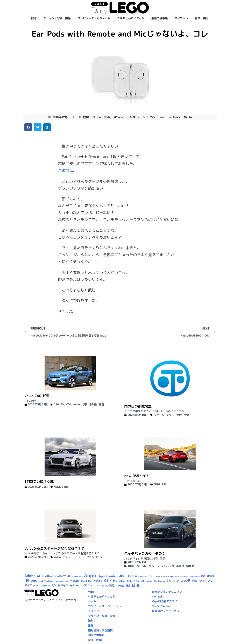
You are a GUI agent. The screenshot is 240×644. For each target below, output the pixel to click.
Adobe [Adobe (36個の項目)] (30, 576)
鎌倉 (101, 404)
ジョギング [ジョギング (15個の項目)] (206, 581)
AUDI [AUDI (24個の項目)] (123, 576)
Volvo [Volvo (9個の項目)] (150, 581)
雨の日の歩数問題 (138, 406)
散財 (34, 18)
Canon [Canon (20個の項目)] (133, 576)
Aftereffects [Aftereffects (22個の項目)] (46, 576)
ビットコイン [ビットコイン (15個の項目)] (60, 585)
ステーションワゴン (90, 557)
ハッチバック (166, 566)
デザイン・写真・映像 (57, 18)
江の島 (93, 404)
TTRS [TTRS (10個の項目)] (129, 581)
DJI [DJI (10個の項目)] (151, 576)
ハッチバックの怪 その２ (145, 553)
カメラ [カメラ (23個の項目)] (185, 581)
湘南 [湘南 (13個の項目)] (112, 585)
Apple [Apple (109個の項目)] (91, 575)
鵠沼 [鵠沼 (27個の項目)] (136, 585)
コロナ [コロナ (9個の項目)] (195, 581)
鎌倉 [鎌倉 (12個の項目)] (128, 586)
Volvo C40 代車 (37, 396)
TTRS (65, 487)
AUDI (57, 487)
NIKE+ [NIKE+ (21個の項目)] (98, 581)
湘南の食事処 (159, 18)
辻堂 (186, 415)
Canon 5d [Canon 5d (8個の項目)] (143, 576)
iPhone (118, 117)
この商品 (66, 170)
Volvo (76, 404)
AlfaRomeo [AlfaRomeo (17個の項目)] (75, 576)
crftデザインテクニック (167, 592)
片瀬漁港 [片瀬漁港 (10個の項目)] (120, 586)
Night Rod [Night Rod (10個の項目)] (87, 581)
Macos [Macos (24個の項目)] (75, 581)
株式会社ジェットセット (167, 611)
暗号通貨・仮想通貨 (100, 630)
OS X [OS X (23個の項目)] (108, 581)
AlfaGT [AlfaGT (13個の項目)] (62, 576)
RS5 (164, 484)
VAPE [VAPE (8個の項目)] (143, 581)
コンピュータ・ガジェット (94, 18)
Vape (91, 592)
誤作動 (190, 566)
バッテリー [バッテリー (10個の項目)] (45, 586)
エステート (69, 557)
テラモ (170, 415)
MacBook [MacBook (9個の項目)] (49, 581)
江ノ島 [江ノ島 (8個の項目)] (105, 586)
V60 (68, 404)
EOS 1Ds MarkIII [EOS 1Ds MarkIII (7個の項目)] (169, 576)
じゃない (132, 117)
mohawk (157, 596)
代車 (84, 404)
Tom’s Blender (161, 606)
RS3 (138, 566)
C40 (56, 404)
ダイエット (181, 18)
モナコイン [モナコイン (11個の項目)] (76, 585)
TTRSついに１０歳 (39, 481)
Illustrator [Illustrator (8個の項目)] (195, 576)
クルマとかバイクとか (131, 18)
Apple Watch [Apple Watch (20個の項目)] (108, 576)
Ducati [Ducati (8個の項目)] (157, 576)
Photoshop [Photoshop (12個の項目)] (119, 581)
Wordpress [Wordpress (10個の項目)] (159, 581)
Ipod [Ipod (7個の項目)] (41, 581)
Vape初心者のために (165, 601)
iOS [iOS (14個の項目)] (203, 576)
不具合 (180, 566)
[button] (28, 127)
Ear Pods (104, 117)
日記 (91, 626)
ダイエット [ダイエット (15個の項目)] (31, 585)
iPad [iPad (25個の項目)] (210, 576)
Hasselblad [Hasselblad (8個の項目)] (183, 576)
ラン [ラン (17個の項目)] (86, 585)
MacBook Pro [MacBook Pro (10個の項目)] (61, 581)
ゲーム (92, 601)
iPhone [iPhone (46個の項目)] (31, 580)
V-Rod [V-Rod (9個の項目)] (136, 581)
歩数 (179, 415)
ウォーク (159, 415)
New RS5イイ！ (137, 476)
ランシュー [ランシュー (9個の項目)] (95, 586)
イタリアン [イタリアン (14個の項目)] (173, 581)
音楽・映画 (202, 18)
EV (62, 404)
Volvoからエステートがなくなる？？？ (54, 548)
